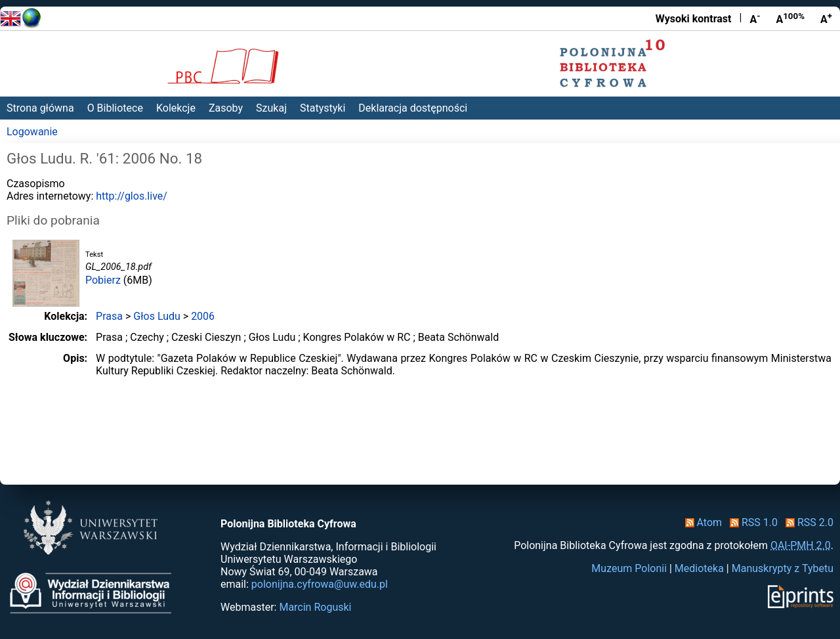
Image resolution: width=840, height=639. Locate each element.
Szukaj (271, 108)
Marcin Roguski (315, 607)
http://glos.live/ (132, 196)
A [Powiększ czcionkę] (826, 18)
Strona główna (40, 108)
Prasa (109, 316)
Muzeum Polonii (629, 568)
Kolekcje (176, 108)
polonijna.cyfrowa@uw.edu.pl (320, 584)
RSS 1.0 (751, 522)
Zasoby (226, 108)
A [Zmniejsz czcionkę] (755, 18)
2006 (203, 316)
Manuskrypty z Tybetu (783, 568)
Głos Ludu (157, 316)
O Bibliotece (115, 108)
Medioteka (699, 568)
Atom (701, 522)
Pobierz (103, 280)
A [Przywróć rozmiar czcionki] (790, 18)
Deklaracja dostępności (413, 108)
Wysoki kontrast (694, 19)
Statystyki (323, 108)
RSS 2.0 (807, 522)
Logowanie (32, 132)
